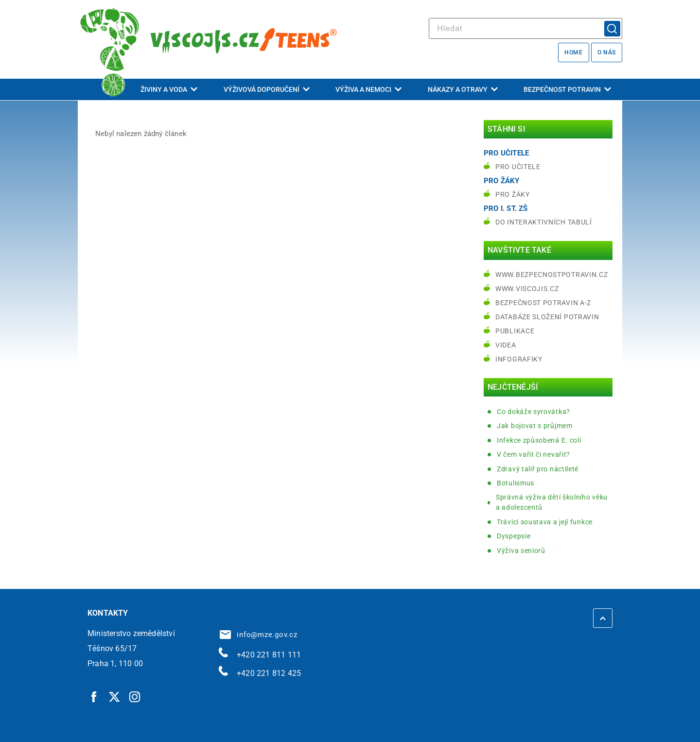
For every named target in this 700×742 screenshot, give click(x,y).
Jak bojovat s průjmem (535, 426)
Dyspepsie (514, 536)
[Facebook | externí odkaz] (94, 696)
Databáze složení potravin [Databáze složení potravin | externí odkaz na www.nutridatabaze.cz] (547, 317)
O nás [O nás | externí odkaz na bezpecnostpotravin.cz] (607, 52)
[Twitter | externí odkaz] (115, 696)
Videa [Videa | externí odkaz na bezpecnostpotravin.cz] (506, 345)
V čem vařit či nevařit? (534, 454)
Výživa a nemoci (368, 89)
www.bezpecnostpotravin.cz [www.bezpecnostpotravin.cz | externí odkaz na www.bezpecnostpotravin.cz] (552, 275)
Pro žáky (513, 194)
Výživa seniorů (521, 551)
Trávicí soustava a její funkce (545, 522)
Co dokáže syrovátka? (534, 412)
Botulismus (516, 483)
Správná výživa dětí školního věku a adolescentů (552, 502)
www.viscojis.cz (527, 289)
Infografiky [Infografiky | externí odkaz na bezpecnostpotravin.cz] (519, 359)
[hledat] (525, 28)
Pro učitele (518, 167)
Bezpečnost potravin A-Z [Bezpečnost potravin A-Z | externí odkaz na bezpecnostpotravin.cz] (543, 303)
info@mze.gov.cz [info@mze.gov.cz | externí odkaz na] (259, 635)
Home (573, 52)
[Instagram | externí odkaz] (135, 696)
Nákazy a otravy (463, 89)
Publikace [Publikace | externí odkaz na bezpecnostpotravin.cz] (515, 331)
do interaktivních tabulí (544, 222)
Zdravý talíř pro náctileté (538, 469)
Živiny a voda (169, 89)
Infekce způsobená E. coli (539, 440)
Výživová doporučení (267, 89)
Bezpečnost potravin (567, 89)
